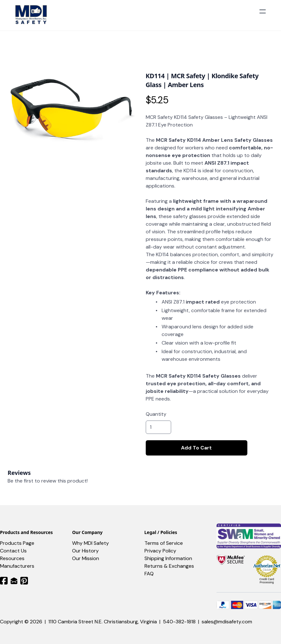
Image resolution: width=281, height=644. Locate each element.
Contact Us (13, 551)
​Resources (12, 558)
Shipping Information (168, 558)
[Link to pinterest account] (24, 581)
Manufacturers (17, 566)
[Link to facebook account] (4, 581)
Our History (85, 551)
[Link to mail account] (14, 581)
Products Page (17, 543)
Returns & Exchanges (169, 566)
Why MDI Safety (90, 543)
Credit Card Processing (267, 581)
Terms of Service (164, 543)
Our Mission (86, 558)
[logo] (32, 15)
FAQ (149, 574)
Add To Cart (196, 448)
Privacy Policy (160, 551)
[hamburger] (263, 11)
